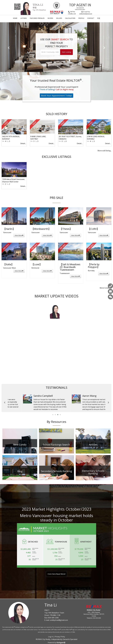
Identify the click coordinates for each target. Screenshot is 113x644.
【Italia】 (8, 264)
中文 (99, 18)
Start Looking (66, 52)
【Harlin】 (9, 229)
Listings (24, 18)
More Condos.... (106, 288)
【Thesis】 (66, 229)
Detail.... (23, 143)
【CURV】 (94, 229)
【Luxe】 (37, 264)
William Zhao (76, 396)
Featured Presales (37, 18)
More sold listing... (105, 151)
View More (19, 235)
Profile (81, 18)
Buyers (50, 18)
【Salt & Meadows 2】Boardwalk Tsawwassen (70, 267)
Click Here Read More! (56, 574)
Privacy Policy (60, 637)
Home (15, 18)
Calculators (70, 18)
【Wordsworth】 (41, 229)
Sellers (59, 18)
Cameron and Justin (31, 396)
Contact (91, 18)
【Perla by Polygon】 (94, 266)
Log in (51, 637)
